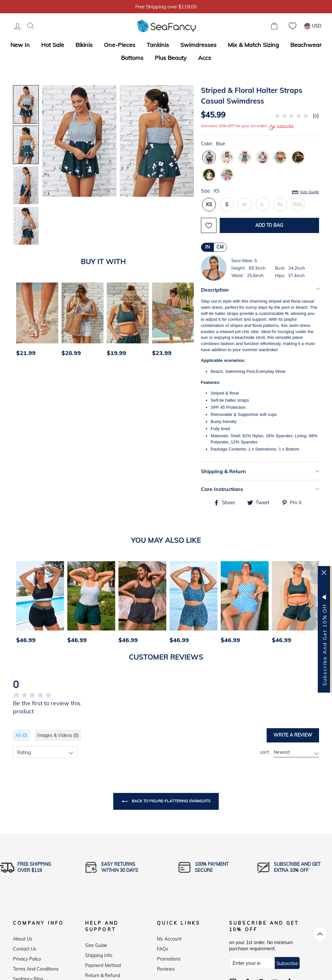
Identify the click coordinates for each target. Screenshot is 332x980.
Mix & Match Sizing (253, 45)
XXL (298, 204)
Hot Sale (53, 45)
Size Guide (310, 192)
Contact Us (25, 947)
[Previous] (20, 321)
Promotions (169, 957)
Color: (213, 144)
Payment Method (103, 964)
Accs (205, 58)
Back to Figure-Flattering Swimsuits (166, 801)
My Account (169, 937)
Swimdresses (198, 45)
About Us (23, 937)
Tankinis (158, 45)
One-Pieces (120, 45)
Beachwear (306, 45)
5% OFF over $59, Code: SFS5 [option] (166, 7)
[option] (36, 321)
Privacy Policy (27, 957)
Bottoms (132, 58)
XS (209, 204)
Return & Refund (103, 974)
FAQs (163, 947)
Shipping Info (99, 954)
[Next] (192, 321)
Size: (260, 191)
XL (280, 204)
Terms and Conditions (36, 967)
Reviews (166, 967)
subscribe (281, 128)
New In (20, 45)
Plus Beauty (171, 58)
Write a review (293, 735)
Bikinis (84, 45)
